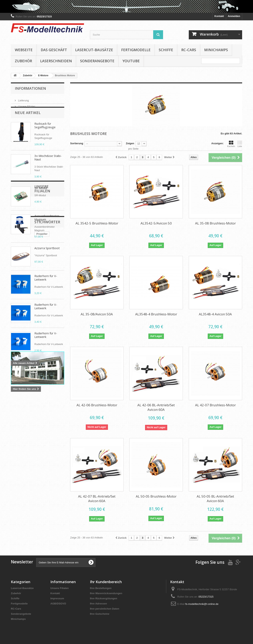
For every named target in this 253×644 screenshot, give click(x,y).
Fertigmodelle (136, 50)
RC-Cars (189, 50)
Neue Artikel (28, 120)
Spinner (44, 476)
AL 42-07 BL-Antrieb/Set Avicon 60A (97, 499)
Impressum (57, 598)
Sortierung (77, 143)
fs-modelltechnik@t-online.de (202, 604)
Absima (17, 482)
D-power (45, 464)
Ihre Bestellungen (101, 588)
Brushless (35, 458)
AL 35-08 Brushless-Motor (215, 223)
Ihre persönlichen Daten (105, 609)
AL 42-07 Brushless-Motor (215, 405)
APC (32, 476)
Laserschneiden (56, 61)
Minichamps (216, 50)
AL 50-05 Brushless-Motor (156, 496)
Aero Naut (19, 476)
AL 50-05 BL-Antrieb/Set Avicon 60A (215, 499)
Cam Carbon (20, 470)
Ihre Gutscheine (100, 614)
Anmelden (234, 16)
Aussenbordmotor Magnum (47, 225)
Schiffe (166, 50)
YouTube (131, 61)
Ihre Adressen (98, 604)
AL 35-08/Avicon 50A (97, 314)
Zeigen (130, 143)
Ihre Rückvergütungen (104, 598)
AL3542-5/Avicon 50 (156, 223)
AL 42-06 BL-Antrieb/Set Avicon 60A (156, 407)
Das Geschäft (54, 50)
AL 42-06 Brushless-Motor (97, 405)
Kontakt (219, 16)
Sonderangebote (97, 61)
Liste (240, 144)
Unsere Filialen (26, 105)
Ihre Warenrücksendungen (106, 593)
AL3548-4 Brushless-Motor (156, 314)
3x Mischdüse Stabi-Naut (48, 165)
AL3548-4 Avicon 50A (215, 314)
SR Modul (41, 195)
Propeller (18, 458)
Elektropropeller (42, 470)
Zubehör (23, 61)
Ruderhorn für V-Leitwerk (46, 285)
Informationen (30, 88)
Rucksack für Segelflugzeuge (45, 132)
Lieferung (23, 99)
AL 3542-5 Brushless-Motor (97, 223)
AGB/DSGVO (58, 604)
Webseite (24, 50)
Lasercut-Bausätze (94, 50)
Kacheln (231, 144)
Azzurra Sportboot (47, 255)
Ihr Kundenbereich (106, 582)
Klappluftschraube (24, 464)
